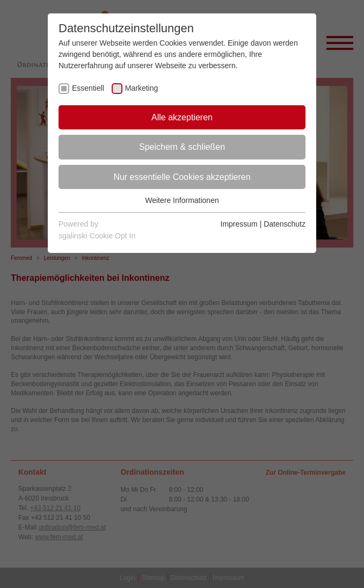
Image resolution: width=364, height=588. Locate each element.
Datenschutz (285, 224)
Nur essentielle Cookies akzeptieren (182, 177)
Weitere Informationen (182, 200)
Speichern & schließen (182, 147)
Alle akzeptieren (182, 117)
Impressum (239, 224)
